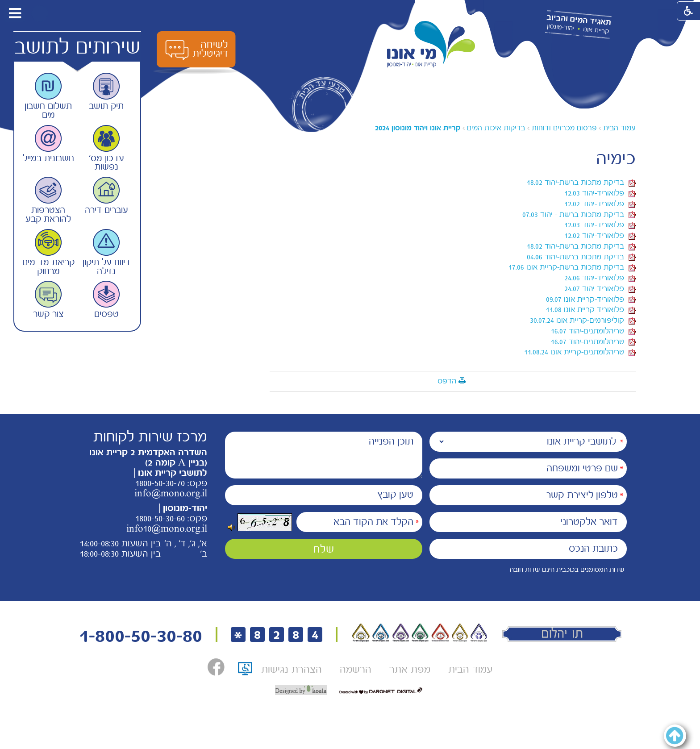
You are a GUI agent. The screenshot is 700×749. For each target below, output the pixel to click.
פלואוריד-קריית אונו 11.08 (591, 309)
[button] (40, 13)
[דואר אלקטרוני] (528, 522)
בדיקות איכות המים (496, 128)
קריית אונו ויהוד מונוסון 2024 (418, 128)
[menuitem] (470, 669)
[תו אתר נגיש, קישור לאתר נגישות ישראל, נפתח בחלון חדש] (245, 672)
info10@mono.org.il (167, 528)
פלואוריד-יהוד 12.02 (600, 204)
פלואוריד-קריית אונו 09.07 (591, 299)
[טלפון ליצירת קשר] (528, 495)
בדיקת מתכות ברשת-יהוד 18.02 (581, 182)
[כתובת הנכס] (528, 549)
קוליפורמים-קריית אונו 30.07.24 (583, 320)
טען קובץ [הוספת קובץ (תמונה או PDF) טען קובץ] (395, 495)
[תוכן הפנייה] (324, 455)
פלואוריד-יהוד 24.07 (600, 288)
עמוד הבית (619, 128)
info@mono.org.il (171, 493)
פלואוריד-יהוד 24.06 (600, 278)
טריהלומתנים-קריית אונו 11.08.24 (580, 352)
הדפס (447, 381)
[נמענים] (528, 442)
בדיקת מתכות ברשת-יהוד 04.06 (581, 257)
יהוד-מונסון (560, 27)
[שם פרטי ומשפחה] (528, 468)
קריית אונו (596, 30)
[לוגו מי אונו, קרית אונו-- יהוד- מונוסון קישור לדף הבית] (431, 44)
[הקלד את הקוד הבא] (359, 522)
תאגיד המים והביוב (579, 20)
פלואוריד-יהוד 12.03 (600, 193)
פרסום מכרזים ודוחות (564, 128)
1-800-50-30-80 (141, 636)
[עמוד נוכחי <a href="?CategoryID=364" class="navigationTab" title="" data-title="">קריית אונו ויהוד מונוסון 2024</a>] (418, 128)
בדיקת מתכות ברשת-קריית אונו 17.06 (572, 267)
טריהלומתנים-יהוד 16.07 (593, 331)
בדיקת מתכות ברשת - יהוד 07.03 (579, 214)
